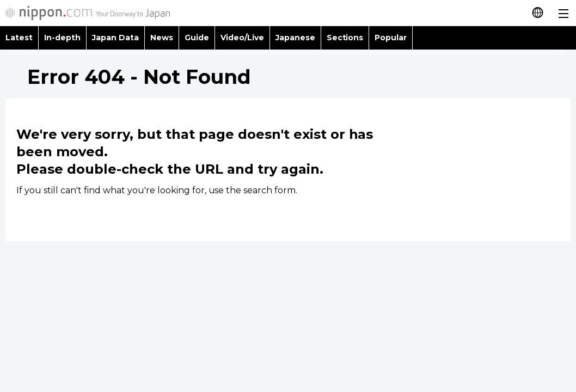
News (162, 38)
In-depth (62, 38)
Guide (197, 38)
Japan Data (115, 38)
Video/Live (242, 38)
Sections (345, 38)
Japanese (295, 38)
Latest (19, 38)
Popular (391, 38)
